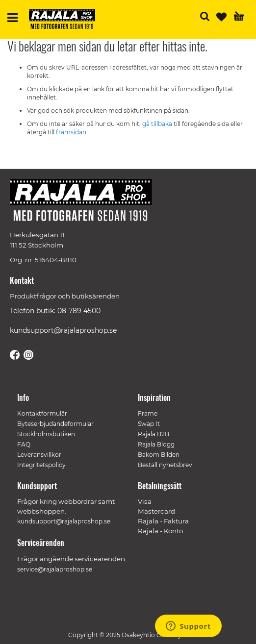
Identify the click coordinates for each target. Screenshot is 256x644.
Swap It (149, 424)
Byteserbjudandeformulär (55, 424)
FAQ (24, 444)
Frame (148, 413)
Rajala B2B (154, 434)
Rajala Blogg (156, 444)
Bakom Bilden (159, 455)
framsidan (71, 132)
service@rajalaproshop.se (55, 569)
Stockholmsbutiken (46, 434)
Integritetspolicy (41, 465)
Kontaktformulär (42, 413)
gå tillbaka (158, 124)
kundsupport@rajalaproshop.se (63, 330)
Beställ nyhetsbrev (165, 465)
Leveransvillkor (39, 455)
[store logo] (66, 20)
